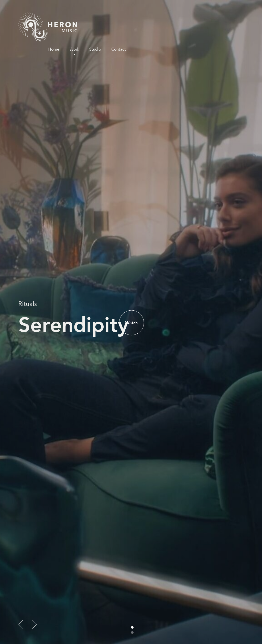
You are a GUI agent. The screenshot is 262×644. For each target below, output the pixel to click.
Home (166, 18)
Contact (231, 18)
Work (187, 18)
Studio (208, 18)
